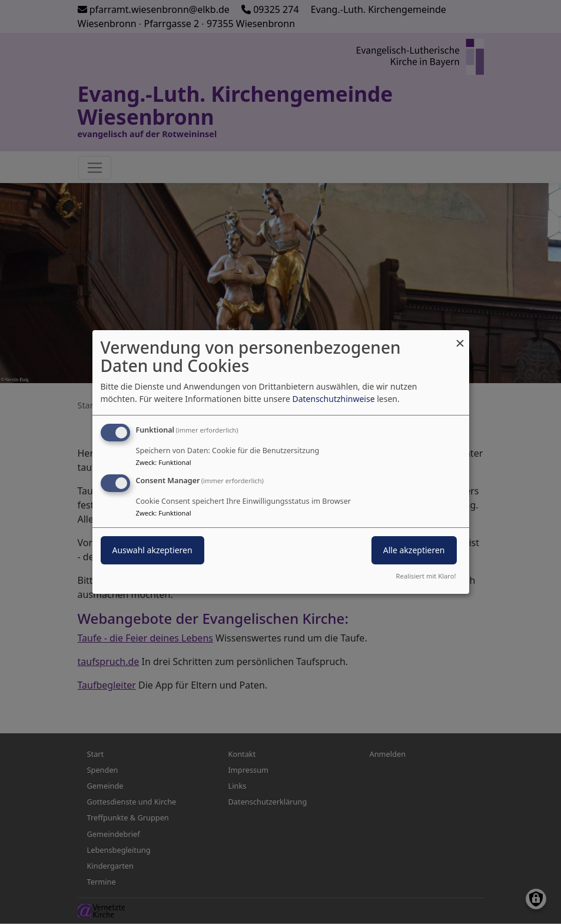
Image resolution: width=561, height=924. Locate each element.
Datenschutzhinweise (333, 399)
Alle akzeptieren (414, 550)
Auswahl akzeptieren (152, 550)
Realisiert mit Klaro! (426, 576)
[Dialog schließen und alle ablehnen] (460, 338)
